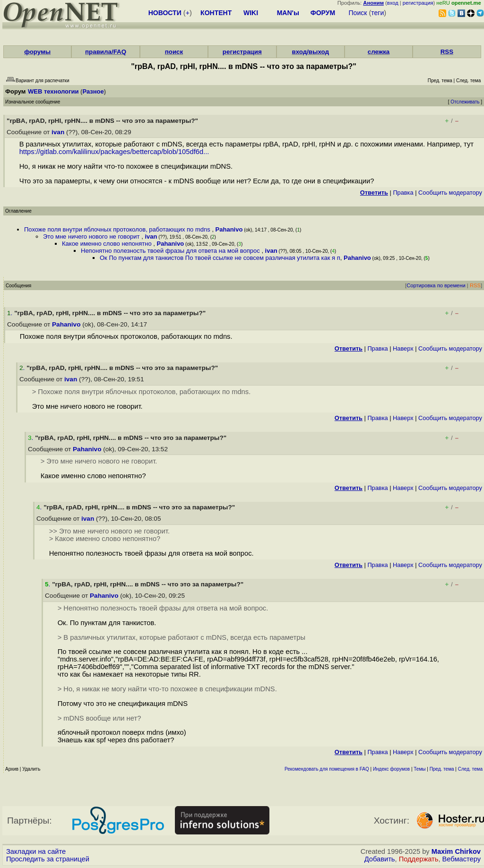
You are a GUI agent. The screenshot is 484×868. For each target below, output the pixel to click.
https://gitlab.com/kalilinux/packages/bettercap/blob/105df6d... (114, 152)
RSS (447, 52)
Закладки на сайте (36, 851)
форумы (37, 52)
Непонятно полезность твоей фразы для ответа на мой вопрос (171, 251)
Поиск (358, 13)
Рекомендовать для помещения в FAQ (327, 769)
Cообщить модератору (450, 193)
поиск (174, 52)
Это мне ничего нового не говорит (92, 236)
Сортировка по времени (436, 285)
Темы (419, 769)
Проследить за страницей (48, 859)
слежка (379, 52)
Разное (93, 91)
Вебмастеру (462, 859)
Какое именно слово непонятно (108, 244)
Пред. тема (442, 769)
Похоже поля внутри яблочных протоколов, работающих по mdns (118, 229)
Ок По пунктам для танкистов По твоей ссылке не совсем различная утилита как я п (220, 258)
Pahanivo (229, 229)
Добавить (380, 859)
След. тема (470, 769)
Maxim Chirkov (456, 851)
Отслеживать (465, 102)
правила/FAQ (106, 52)
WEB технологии (53, 91)
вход (393, 3)
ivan (58, 132)
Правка (403, 193)
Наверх (403, 348)
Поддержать (419, 859)
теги (377, 13)
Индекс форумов (391, 769)
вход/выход (310, 52)
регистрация (418, 3)
